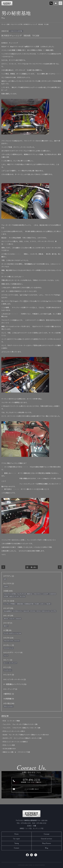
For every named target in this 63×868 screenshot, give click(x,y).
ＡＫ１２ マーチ (14, 596)
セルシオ (26, 611)
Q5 (5, 579)
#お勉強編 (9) (9, 699)
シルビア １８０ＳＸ (49, 594)
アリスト (33, 611)
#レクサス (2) (9, 583)
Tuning (17, 843)
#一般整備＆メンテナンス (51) (15, 684)
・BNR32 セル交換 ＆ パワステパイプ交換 (16, 752)
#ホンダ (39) (8, 615)
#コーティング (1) (10, 689)
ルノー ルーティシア (10, 663)
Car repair (16, 839)
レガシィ (43, 604)
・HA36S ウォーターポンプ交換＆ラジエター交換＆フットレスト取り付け (26, 735)
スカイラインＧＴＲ (16, 31)
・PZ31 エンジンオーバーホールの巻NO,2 (15, 742)
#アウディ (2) (9, 576)
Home (16, 834)
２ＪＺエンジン (18, 611)
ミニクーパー (8, 670)
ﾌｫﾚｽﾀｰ (49, 604)
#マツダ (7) (8, 623)
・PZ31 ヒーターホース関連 (11, 721)
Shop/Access (47, 843)
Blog (47, 848)
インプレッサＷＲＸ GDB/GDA (13, 604)
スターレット (46, 611)
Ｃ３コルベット (8, 648)
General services (47, 839)
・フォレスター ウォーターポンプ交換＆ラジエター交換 (20, 724)
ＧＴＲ (6, 596)
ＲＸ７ (6, 626)
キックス (23, 596)
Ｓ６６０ (18, 618)
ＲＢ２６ (30, 594)
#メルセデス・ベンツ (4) (13, 652)
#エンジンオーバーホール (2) (15, 679)
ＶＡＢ (37, 604)
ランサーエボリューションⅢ (12, 633)
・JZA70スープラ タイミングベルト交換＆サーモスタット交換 (22, 738)
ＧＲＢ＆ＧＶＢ (29, 604)
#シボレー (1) (9, 645)
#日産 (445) (8, 591)
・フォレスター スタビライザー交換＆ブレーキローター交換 (21, 728)
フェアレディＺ (21, 594)
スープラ (53, 611)
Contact (16, 848)
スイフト (17, 641)
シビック (12, 618)
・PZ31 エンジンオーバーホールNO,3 (14, 731)
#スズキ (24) (8, 638)
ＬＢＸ (6, 586)
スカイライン (38, 594)
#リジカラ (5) (9, 675)
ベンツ (6, 655)
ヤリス (39, 611)
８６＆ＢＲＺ (8, 611)
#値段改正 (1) (9, 694)
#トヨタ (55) (8, 608)
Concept (47, 834)
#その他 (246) (9, 703)
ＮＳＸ (6, 618)
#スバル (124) (9, 601)
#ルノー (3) (8, 660)
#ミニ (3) (7, 667)
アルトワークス (8, 641)
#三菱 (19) (7, 630)
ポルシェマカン (8, 706)
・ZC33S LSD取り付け (9, 749)
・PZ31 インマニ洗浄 (9, 745)
